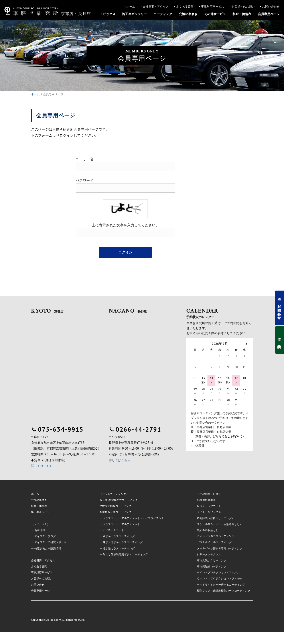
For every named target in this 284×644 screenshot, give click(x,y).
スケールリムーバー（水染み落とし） (220, 524)
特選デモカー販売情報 (48, 548)
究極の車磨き (188, 14)
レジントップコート (209, 506)
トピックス (108, 14)
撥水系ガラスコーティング (119, 548)
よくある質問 (185, 7)
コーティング (163, 14)
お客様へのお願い (243, 7)
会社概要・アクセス (156, 7)
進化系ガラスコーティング (115, 512)
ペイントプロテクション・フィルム (218, 572)
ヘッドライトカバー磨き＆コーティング (221, 585)
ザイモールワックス (209, 512)
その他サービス (215, 14)
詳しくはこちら (42, 466)
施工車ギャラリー (134, 14)
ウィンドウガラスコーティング (216, 536)
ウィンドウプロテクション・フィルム (220, 578)
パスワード (85, 180)
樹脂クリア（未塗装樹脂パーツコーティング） (225, 591)
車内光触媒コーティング (212, 566)
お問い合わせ (271, 7)
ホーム (131, 7)
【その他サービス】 (209, 494)
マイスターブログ (45, 536)
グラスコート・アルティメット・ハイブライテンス (133, 518)
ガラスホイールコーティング (214, 542)
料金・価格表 (242, 14)
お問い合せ (38, 585)
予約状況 (279, 340)
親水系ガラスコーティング (119, 536)
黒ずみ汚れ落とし (208, 530)
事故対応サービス (213, 7)
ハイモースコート (113, 530)
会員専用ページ (269, 14)
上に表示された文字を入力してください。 (125, 225)
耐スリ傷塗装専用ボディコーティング (125, 554)
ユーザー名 (85, 159)
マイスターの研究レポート (50, 542)
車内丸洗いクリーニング (212, 560)
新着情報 (40, 530)
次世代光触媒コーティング (115, 506)
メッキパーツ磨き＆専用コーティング (220, 548)
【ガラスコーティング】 (114, 494)
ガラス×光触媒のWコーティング (118, 500)
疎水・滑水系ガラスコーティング (123, 542)
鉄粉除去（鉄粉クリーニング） (216, 518)
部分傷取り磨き (206, 500)
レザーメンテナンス (209, 554)
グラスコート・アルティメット (121, 524)
